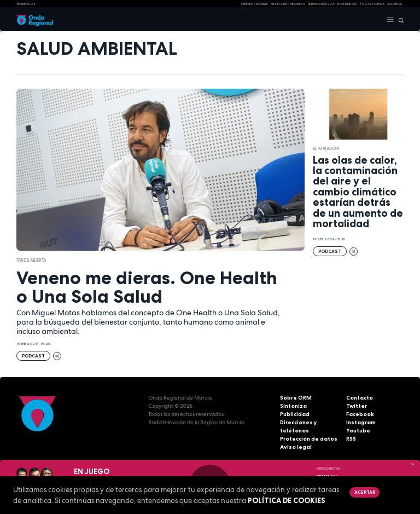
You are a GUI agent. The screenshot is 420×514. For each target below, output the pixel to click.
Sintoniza (293, 406)
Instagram (361, 422)
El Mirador (326, 148)
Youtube (358, 431)
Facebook (360, 414)
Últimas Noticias (321, 4)
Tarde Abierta (31, 260)
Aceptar (365, 492)
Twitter (357, 406)
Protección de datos (309, 439)
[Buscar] (399, 20)
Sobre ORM (296, 398)
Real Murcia (347, 4)
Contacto (360, 398)
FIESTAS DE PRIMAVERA (288, 4)
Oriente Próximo (255, 4)
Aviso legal (296, 447)
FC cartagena (372, 4)
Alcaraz (395, 4)
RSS (351, 439)
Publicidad (295, 414)
